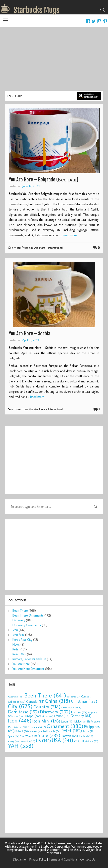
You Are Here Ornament (28, 669)
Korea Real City (22, 640)
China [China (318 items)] (58, 701)
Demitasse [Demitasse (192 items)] (24, 712)
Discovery (19, 620)
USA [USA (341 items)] (62, 740)
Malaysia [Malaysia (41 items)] (82, 721)
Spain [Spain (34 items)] (14, 736)
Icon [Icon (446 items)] (20, 720)
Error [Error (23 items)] (18, 716)
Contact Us (88, 859)
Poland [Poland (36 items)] (22, 731)
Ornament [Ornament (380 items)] (65, 726)
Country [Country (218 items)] (47, 707)
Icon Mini (18, 635)
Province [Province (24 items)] (36, 731)
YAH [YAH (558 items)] (21, 746)
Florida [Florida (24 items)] (48, 716)
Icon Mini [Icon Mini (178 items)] (46, 721)
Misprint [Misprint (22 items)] (21, 727)
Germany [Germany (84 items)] (81, 716)
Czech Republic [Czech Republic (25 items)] (71, 707)
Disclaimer (20, 859)
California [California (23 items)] (74, 697)
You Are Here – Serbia (30, 334)
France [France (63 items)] (62, 716)
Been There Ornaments (28, 615)
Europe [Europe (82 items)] (32, 716)
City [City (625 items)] (20, 706)
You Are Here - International (46, 248)
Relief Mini (19, 654)
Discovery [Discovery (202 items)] (55, 712)
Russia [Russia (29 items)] (89, 731)
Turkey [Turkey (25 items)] (13, 741)
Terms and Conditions (63, 859)
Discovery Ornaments (27, 625)
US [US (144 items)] (43, 740)
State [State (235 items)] (49, 735)
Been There (20, 610)
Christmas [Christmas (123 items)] (84, 701)
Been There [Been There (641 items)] (45, 695)
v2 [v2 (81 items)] (79, 741)
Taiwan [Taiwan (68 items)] (69, 736)
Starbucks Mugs (37, 10)
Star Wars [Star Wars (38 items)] (29, 736)
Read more (70, 235)
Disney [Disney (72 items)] (79, 712)
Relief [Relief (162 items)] (72, 731)
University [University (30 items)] (27, 741)
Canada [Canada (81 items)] (35, 701)
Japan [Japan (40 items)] (67, 721)
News (16, 644)
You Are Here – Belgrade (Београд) (44, 180)
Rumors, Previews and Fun (29, 659)
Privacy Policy (38, 859)
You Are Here (21, 664)
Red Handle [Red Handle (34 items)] (52, 731)
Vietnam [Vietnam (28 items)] (92, 741)
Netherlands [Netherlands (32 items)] (37, 727)
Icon (15, 630)
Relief (16, 649)
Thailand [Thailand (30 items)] (86, 736)
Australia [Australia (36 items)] (16, 696)
